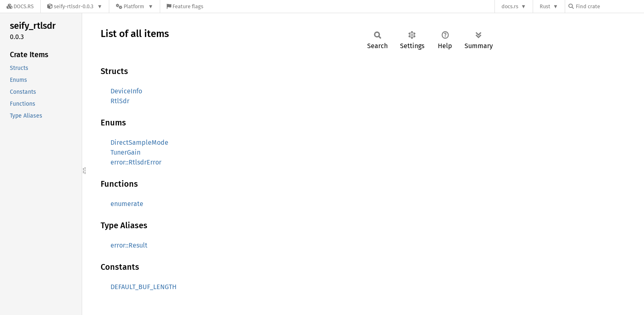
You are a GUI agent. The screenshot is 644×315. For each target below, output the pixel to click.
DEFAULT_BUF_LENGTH (144, 287)
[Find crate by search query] (609, 6)
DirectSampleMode (139, 142)
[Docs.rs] (20, 6)
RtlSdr (120, 101)
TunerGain (125, 152)
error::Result (129, 245)
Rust (545, 6)
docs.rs (510, 6)
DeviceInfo (126, 91)
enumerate (127, 204)
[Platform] (135, 6)
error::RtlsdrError (136, 162)
